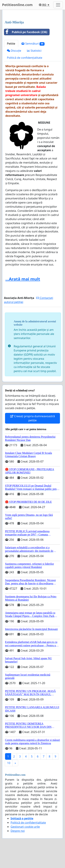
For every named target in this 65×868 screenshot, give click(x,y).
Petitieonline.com (17, 5)
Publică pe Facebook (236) (26, 32)
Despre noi (18, 831)
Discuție (14, 51)
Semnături (33, 44)
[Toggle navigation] (58, 5)
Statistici (34, 51)
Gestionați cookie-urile (25, 827)
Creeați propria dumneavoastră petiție (32, 418)
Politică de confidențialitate (25, 58)
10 (9, 763)
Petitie (11, 44)
